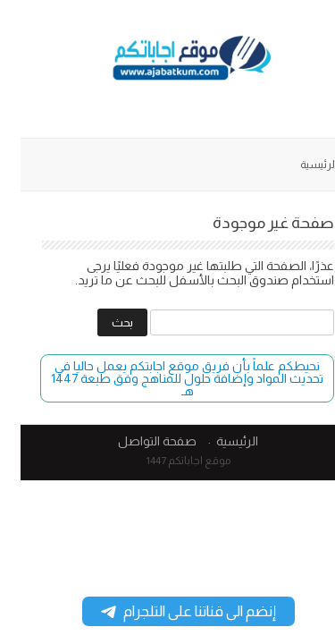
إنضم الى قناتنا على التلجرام (168, 611)
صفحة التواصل (137, 441)
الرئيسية (298, 165)
